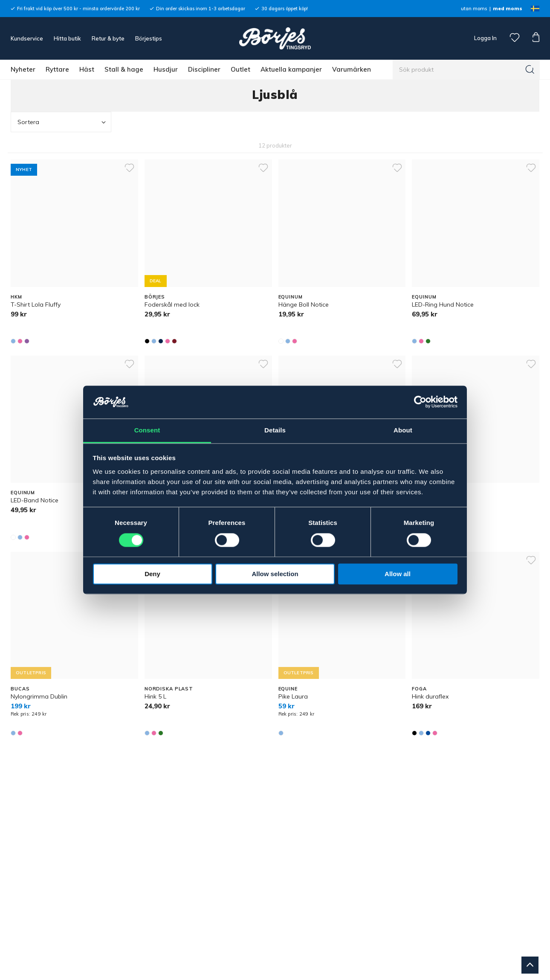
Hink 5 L (155, 696)
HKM (16, 297)
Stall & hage (124, 69)
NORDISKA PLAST (169, 689)
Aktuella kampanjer (291, 69)
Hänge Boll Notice (304, 304)
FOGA (419, 689)
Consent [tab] (147, 430)
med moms (508, 9)
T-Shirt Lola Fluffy (36, 304)
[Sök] (530, 70)
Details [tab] (275, 430)
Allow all (398, 574)
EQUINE (288, 689)
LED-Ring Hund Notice (443, 304)
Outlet (240, 69)
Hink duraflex (430, 696)
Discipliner (204, 69)
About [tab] (403, 430)
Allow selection (275, 574)
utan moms (474, 9)
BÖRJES (155, 297)
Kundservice (27, 38)
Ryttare (57, 69)
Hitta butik (67, 38)
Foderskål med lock (172, 304)
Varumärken (352, 69)
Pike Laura (293, 696)
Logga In (485, 38)
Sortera (62, 122)
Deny (152, 574)
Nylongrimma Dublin (39, 696)
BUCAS (20, 689)
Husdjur (166, 69)
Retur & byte (108, 38)
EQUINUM (291, 297)
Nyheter (23, 69)
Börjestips (149, 38)
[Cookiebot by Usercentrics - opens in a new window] (420, 402)
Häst (87, 69)
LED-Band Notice (35, 500)
